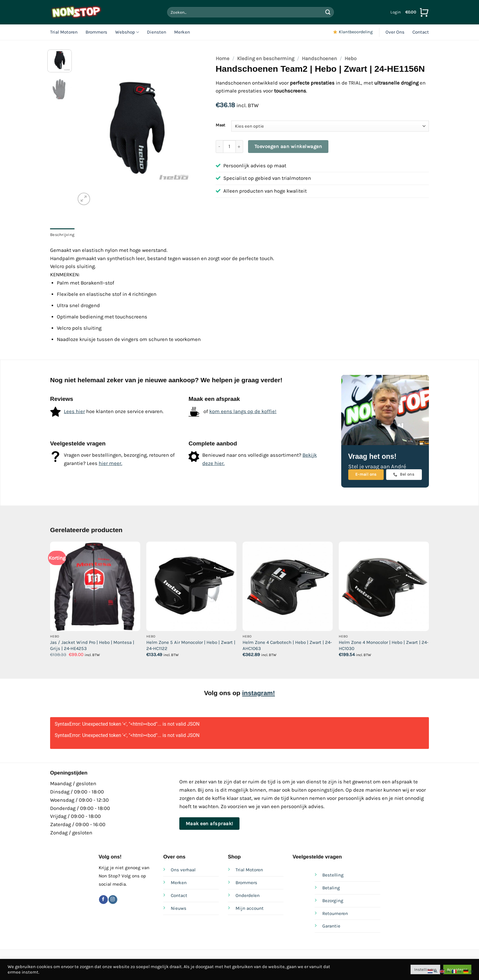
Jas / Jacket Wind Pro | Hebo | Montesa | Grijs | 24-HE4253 (92, 645)
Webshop (127, 32)
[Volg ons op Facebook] (103, 900)
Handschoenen (319, 58)
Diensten (157, 32)
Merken (182, 32)
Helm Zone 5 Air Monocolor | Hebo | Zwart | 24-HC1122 (191, 645)
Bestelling (333, 875)
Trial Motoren (64, 32)
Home (223, 58)
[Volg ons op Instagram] (113, 900)
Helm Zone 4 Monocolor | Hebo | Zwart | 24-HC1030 (384, 645)
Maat (220, 125)
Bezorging (333, 901)
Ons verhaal (183, 870)
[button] (396, 12)
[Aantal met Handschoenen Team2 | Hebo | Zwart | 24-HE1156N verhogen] (239, 147)
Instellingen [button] (425, 969)
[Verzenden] (328, 12)
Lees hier (74, 411)
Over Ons (395, 32)
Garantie (331, 926)
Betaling (331, 888)
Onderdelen (248, 895)
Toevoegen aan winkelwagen (288, 146)
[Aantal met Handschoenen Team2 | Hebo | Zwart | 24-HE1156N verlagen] (219, 147)
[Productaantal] (229, 147)
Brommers (96, 32)
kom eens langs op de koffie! (243, 411)
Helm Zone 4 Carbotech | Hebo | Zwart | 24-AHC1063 (287, 645)
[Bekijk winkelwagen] (417, 12)
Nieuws (179, 908)
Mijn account (250, 908)
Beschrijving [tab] (62, 235)
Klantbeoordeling (356, 32)
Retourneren (335, 913)
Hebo (351, 58)
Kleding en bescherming (266, 58)
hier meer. (110, 463)
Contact (421, 32)
